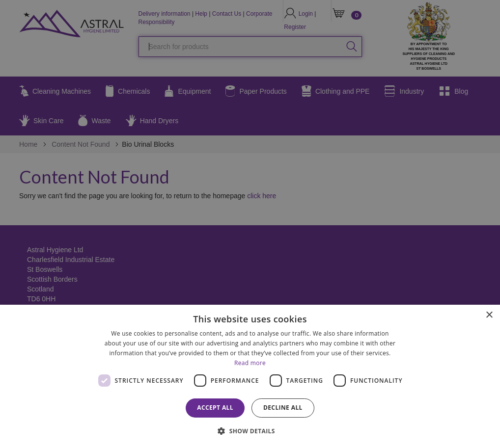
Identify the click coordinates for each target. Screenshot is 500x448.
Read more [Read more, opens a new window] (250, 363)
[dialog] (250, 376)
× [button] (489, 315)
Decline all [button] (283, 408)
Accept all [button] (215, 408)
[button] (250, 431)
